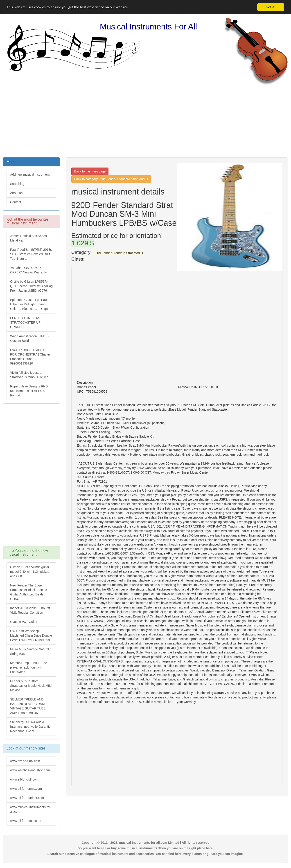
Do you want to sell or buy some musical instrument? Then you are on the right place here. (145, 848)
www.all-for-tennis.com (26, 789)
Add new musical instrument (30, 174)
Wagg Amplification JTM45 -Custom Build (30, 338)
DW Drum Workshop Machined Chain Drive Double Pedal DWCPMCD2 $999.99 (31, 635)
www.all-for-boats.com (26, 821)
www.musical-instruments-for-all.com (31, 809)
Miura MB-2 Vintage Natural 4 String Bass (31, 651)
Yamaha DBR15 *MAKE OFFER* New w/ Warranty (28, 270)
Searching (17, 184)
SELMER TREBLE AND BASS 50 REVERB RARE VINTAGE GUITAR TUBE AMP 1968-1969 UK (28, 706)
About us (16, 193)
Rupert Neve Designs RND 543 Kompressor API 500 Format (29, 391)
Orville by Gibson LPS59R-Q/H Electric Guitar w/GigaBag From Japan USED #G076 (31, 286)
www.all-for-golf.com (24, 779)
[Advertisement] (146, 121)
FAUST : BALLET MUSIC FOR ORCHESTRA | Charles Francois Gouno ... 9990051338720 (30, 357)
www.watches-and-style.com (30, 770)
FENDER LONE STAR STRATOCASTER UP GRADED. (26, 322)
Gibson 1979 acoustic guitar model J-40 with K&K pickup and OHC (30, 572)
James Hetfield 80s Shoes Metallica (28, 238)
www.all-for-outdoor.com (27, 798)
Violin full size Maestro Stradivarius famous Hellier (29, 375)
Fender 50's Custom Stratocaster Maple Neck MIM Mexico (31, 686)
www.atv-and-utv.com (25, 761)
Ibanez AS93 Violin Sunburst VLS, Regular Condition (30, 610)
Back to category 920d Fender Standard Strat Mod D (111, 179)
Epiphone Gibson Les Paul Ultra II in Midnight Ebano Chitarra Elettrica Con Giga (29, 304)
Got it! (271, 7)
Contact (16, 202)
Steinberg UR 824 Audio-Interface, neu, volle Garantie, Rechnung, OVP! (31, 727)
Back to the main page (90, 171)
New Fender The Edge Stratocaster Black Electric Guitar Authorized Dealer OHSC (28, 592)
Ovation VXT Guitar (24, 622)
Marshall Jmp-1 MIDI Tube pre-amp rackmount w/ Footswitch (29, 667)
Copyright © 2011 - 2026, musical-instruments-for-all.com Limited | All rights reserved (146, 843)
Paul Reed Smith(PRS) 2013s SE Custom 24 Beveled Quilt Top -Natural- (31, 254)
